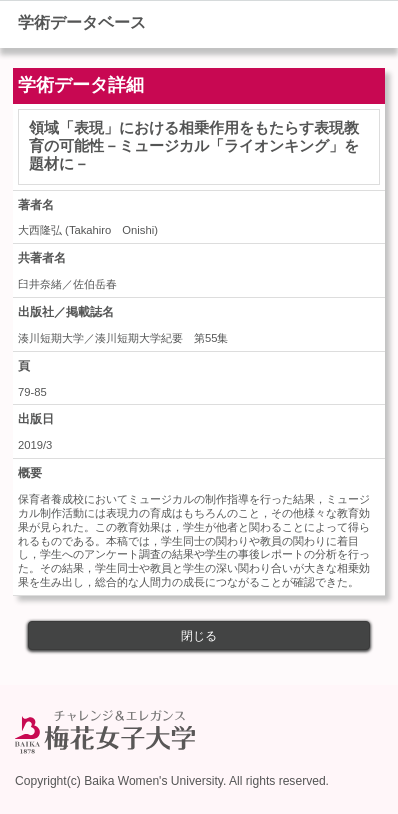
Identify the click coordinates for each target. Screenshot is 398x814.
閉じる (199, 636)
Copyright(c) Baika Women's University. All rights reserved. (172, 781)
